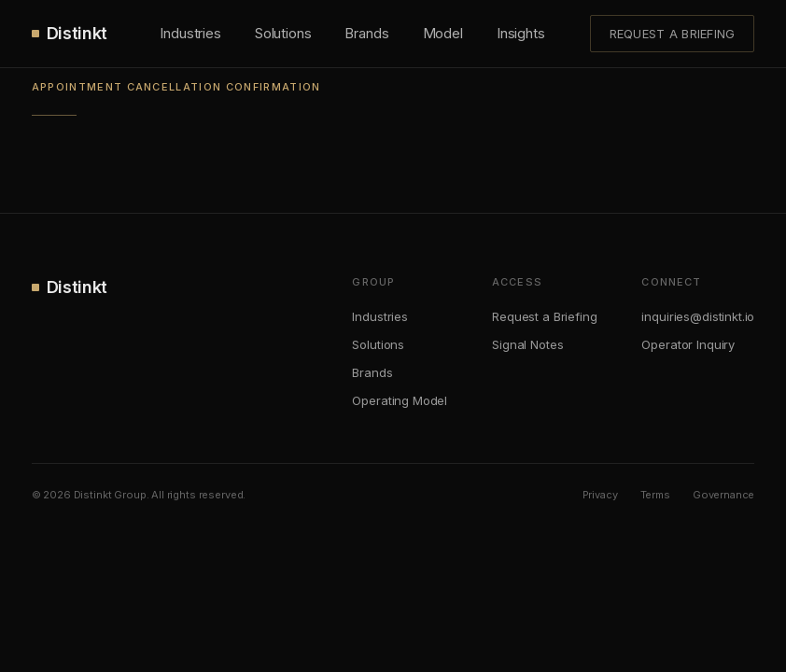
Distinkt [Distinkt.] (70, 33)
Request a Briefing (673, 34)
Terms (655, 495)
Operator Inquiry (688, 344)
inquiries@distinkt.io (698, 316)
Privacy (600, 495)
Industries (190, 33)
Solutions (283, 33)
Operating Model (400, 400)
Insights (521, 33)
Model (443, 33)
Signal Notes (527, 344)
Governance (724, 495)
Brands (366, 33)
